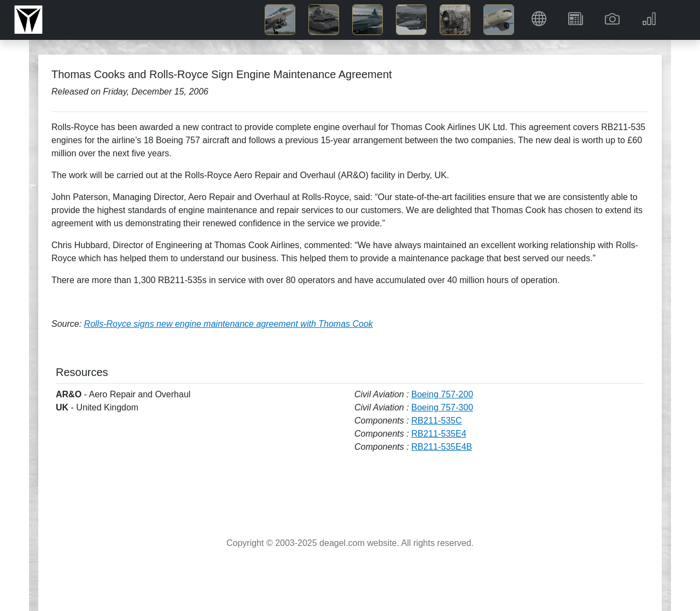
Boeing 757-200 (442, 394)
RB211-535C (437, 421)
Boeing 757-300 (442, 407)
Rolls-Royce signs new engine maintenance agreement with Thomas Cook (229, 324)
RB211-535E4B (442, 447)
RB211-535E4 (439, 434)
